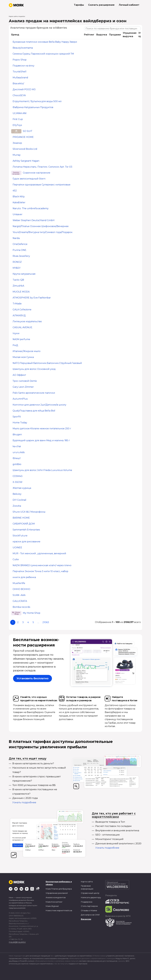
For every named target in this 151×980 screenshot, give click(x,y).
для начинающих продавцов (38, 956)
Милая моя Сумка (23, 357)
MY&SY (17, 268)
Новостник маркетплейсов (59, 910)
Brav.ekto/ (18, 84)
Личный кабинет (129, 5)
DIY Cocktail (19, 500)
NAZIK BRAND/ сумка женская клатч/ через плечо (42, 565)
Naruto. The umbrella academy (31, 209)
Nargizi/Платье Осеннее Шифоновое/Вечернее (41, 226)
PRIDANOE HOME (23, 137)
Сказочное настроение (37, 173)
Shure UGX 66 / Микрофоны (29, 512)
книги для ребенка (24, 577)
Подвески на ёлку (23, 66)
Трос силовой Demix (25, 381)
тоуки (16, 333)
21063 (46, 622)
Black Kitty (19, 197)
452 (15, 191)
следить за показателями (33, 958)
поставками (129, 956)
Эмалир (17, 143)
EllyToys (17, 125)
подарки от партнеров (78, 964)
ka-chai (17, 447)
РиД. (16, 345)
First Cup (18, 119)
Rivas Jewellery (21, 256)
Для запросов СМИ (90, 915)
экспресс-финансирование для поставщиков (98, 961)
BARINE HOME (21, 518)
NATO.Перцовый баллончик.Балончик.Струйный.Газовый (47, 363)
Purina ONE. (20, 250)
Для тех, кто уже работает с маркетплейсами (114, 815)
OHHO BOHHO (21, 589)
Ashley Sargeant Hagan (26, 161)
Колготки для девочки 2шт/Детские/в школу (39, 405)
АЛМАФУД (19, 316)
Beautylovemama (23, 48)
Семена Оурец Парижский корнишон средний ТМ (43, 54)
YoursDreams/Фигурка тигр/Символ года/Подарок (43, 232)
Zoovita (17, 506)
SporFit (17, 417)
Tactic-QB (18, 280)
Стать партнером (89, 906)
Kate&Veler (19, 203)
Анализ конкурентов (56, 897)
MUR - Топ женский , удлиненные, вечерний (39, 554)
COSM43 (18, 476)
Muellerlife (19, 583)
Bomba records (21, 607)
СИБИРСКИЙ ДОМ (24, 524)
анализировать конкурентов (56, 958)
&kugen (17, 435)
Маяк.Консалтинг (54, 902)
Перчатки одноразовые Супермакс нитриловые (42, 185)
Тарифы (79, 5)
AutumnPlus (20, 399)
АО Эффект (19, 375)
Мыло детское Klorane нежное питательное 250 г (42, 429)
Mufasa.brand (20, 78)
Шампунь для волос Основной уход (34, 369)
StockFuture (20, 536)
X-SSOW (18, 482)
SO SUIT (28, 131)
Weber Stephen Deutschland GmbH (34, 220)
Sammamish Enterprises (26, 530)
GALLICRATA (20, 601)
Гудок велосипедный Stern (29, 179)
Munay (17, 155)
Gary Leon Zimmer (23, 387)
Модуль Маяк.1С (122, 958)
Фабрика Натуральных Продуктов (33, 107)
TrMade (17, 304)
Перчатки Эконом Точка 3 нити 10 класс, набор (40, 571)
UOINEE (17, 548)
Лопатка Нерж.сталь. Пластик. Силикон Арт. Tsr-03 (42, 167)
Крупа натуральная (24, 274)
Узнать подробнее (24, 802)
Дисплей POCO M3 (24, 90)
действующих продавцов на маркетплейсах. (74, 956)
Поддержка (87, 902)
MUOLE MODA (21, 292)
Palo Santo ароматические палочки (34, 393)
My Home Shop (32, 613)
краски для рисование (26, 542)
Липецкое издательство (27, 322)
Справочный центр (90, 893)
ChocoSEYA (19, 96)
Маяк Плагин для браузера (59, 889)
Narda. (16, 238)
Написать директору (91, 897)
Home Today (20, 423)
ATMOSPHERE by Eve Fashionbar (32, 298)
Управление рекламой (57, 893)
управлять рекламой (115, 956)
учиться (31, 961)
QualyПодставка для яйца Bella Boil (34, 411)
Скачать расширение (101, 5)
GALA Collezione (22, 310)
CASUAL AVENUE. (23, 328)
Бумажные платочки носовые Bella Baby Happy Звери (45, 42)
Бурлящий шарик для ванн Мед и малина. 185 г (41, 441)
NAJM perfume (21, 339)
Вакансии (86, 919)
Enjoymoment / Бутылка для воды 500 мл (37, 101)
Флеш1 (17, 458)
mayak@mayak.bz (17, 942)
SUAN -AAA (19, 595)
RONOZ (17, 262)
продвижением (15, 958)
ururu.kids (19, 452)
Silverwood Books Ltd (25, 149)
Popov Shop (20, 60)
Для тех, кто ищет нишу (28, 758)
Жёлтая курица (22, 488)
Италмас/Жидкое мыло (27, 351)
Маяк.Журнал (52, 906)
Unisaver (18, 215)
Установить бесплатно (32, 678)
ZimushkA (18, 286)
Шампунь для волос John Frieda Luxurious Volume (42, 470)
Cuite (16, 560)
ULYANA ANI (20, 113)
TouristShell (20, 72)
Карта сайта (87, 882)
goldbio (17, 464)
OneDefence (20, 244)
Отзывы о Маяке (89, 910)
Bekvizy (17, 494)
